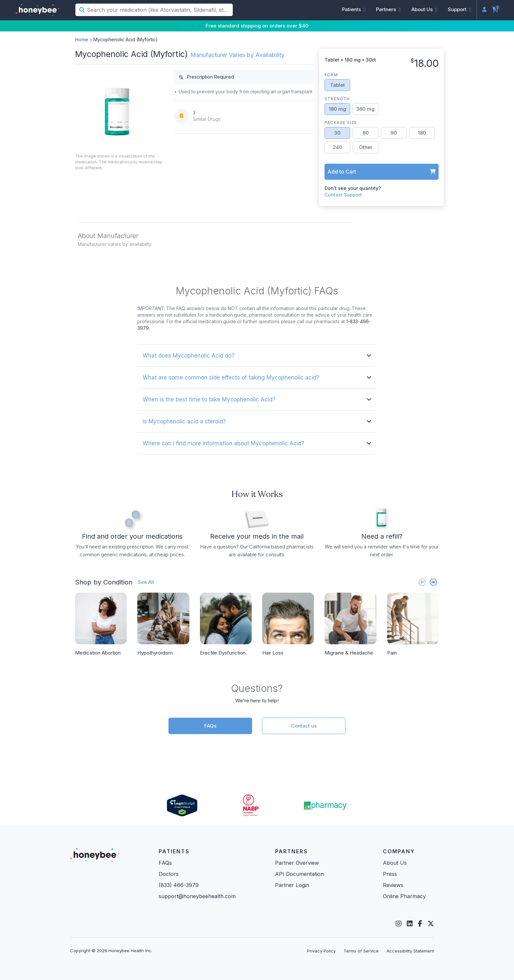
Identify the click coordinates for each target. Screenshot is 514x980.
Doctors (169, 874)
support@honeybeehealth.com (197, 896)
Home (82, 39)
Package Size (341, 123)
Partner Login (292, 885)
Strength (337, 99)
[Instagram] (399, 924)
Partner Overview (297, 863)
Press (390, 874)
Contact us (304, 726)
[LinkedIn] (410, 924)
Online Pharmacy (404, 896)
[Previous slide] (422, 582)
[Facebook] (420, 924)
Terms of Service (361, 951)
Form (331, 75)
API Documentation (299, 874)
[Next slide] (433, 582)
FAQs (210, 726)
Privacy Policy (321, 951)
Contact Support (343, 195)
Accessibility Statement (410, 951)
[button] (354, 9)
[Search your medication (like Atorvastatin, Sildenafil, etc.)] (159, 10)
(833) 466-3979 (179, 885)
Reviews (393, 885)
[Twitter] (431, 924)
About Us (395, 863)
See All (146, 582)
